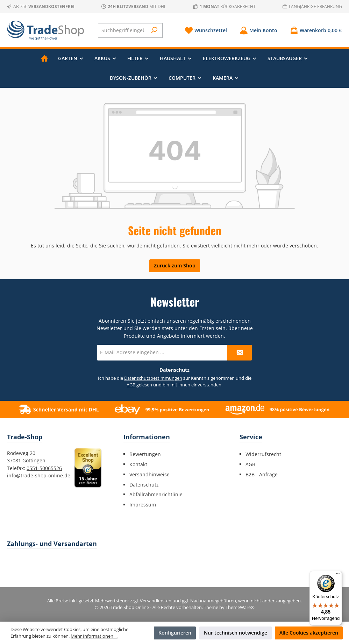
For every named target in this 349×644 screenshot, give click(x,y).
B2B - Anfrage (262, 474)
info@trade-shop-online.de (39, 475)
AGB (131, 385)
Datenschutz (144, 485)
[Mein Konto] (258, 30)
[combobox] (123, 30)
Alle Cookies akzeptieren (309, 633)
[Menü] (338, 575)
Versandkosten (156, 601)
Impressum (143, 505)
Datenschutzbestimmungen (153, 378)
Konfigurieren (175, 633)
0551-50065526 (44, 468)
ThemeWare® (240, 607)
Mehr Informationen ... (94, 636)
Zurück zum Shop (175, 265)
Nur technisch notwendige (236, 633)
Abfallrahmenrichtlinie (156, 494)
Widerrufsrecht (263, 454)
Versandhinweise (149, 474)
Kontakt (138, 464)
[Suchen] (154, 30)
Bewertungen (145, 454)
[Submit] (240, 353)
